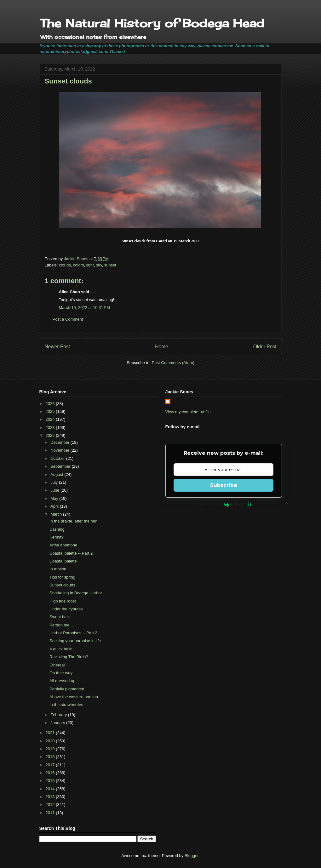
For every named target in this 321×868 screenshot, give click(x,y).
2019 (51, 749)
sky (99, 265)
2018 (51, 757)
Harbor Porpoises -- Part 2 (73, 633)
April (55, 506)
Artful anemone (63, 545)
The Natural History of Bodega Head (152, 23)
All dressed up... (64, 681)
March (57, 514)
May (55, 498)
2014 (51, 789)
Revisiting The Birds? (69, 657)
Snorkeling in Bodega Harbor (76, 593)
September (61, 466)
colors (79, 265)
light (90, 265)
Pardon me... (61, 625)
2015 (51, 781)
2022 (51, 435)
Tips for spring (62, 577)
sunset (110, 265)
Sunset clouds (62, 585)
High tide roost (63, 601)
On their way (61, 673)
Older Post (265, 347)
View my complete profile (188, 412)
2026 (51, 404)
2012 (51, 805)
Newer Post (57, 347)
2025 (51, 411)
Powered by (224, 505)
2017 (51, 765)
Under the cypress (66, 609)
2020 (51, 741)
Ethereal (57, 665)
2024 (51, 419)
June (55, 490)
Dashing (57, 529)
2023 (51, 428)
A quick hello (61, 649)
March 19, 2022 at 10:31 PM (84, 308)
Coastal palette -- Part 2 (71, 553)
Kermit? (57, 537)
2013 (51, 797)
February (59, 715)
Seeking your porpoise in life (75, 641)
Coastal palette (63, 561)
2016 (51, 773)
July (55, 482)
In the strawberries (66, 705)
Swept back (60, 617)
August (57, 474)
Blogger (192, 856)
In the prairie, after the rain (73, 521)
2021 (51, 733)
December (60, 442)
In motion (58, 569)
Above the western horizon (74, 697)
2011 (51, 813)
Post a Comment (68, 319)
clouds (65, 265)
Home (162, 347)
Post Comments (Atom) (173, 363)
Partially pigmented (67, 689)
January (58, 723)
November (60, 450)
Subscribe (224, 485)
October (58, 458)
